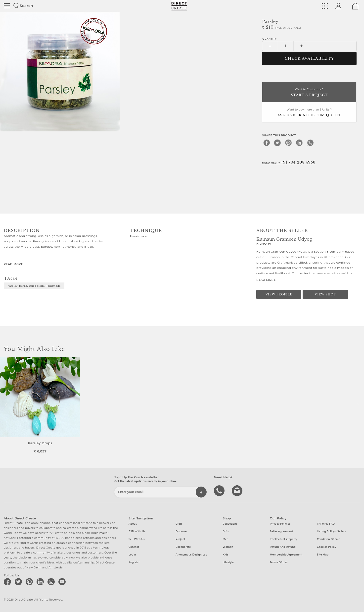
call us (220, 490)
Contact (134, 547)
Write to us (238, 490)
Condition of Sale (329, 539)
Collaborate (183, 547)
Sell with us (137, 539)
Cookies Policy (327, 547)
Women (228, 547)
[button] (358, 405)
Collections (230, 524)
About (133, 524)
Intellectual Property (283, 539)
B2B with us (137, 531)
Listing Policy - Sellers (332, 531)
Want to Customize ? (309, 93)
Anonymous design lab (191, 555)
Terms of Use (279, 562)
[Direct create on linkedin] (41, 582)
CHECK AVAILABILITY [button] (309, 58)
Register (134, 562)
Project (180, 539)
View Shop (325, 294)
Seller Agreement (281, 531)
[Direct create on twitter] (19, 582)
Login (132, 555)
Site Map (323, 555)
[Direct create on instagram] (52, 582)
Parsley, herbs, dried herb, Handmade (34, 286)
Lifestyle (228, 562)
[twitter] (277, 143)
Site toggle (7, 6)
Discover (181, 531)
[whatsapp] (310, 143)
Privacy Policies (280, 524)
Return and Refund (283, 547)
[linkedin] (299, 143)
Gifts (226, 531)
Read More (13, 264)
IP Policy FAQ (326, 524)
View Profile (279, 294)
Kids (226, 555)
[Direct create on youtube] (63, 582)
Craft (179, 524)
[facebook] (267, 143)
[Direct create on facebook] (8, 582)
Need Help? (289, 162)
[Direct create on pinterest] (30, 582)
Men (226, 539)
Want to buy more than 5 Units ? (309, 113)
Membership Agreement (286, 555)
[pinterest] (288, 143)
